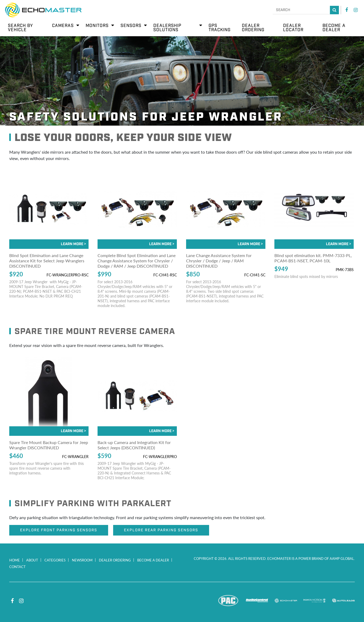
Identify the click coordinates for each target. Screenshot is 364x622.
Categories (55, 560)
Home (15, 560)
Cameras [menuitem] (63, 26)
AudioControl (257, 601)
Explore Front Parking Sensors (59, 530)
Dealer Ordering (115, 560)
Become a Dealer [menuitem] (334, 28)
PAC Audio (228, 601)
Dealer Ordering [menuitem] (253, 28)
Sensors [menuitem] (131, 26)
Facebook (347, 10)
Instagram (356, 10)
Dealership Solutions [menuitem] (167, 28)
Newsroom (82, 560)
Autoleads (344, 601)
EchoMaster (286, 601)
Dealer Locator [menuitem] (293, 28)
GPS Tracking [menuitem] (220, 28)
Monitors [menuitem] (97, 26)
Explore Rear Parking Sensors (161, 530)
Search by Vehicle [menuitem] (20, 28)
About (32, 560)
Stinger (199, 601)
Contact (17, 567)
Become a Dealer (153, 560)
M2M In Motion (315, 601)
